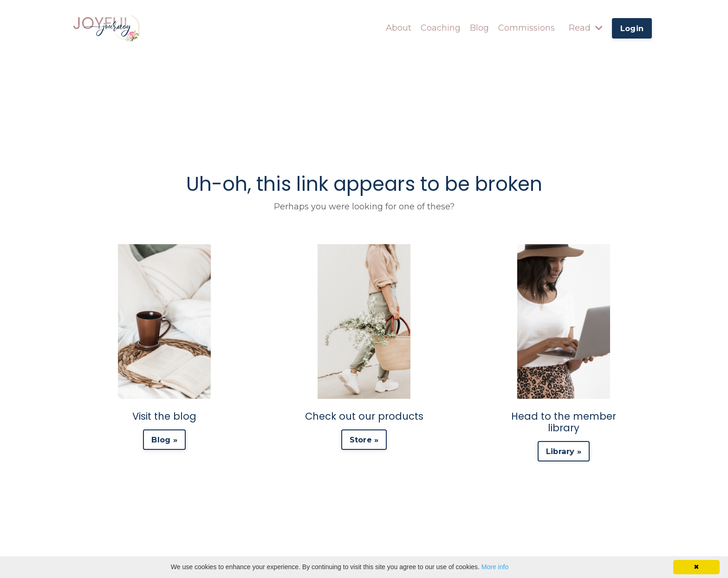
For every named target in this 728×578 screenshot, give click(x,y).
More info (495, 567)
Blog (479, 28)
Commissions (526, 28)
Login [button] (632, 28)
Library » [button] (564, 451)
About (399, 28)
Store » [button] (364, 440)
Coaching (441, 28)
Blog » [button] (164, 440)
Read (586, 28)
